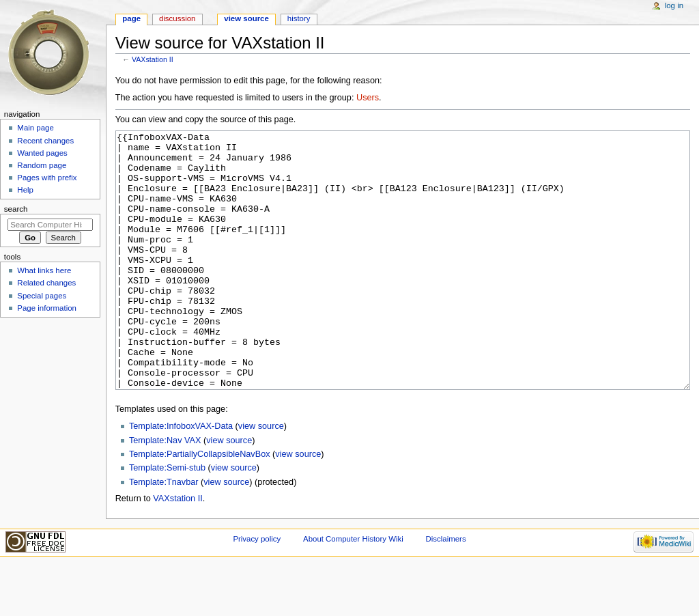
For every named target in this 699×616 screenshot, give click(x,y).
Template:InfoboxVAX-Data (181, 477)
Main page (35, 128)
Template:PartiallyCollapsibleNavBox (200, 505)
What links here (44, 270)
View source (246, 18)
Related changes (46, 283)
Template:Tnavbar (164, 533)
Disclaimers (446, 590)
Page (131, 18)
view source (261, 477)
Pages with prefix (47, 178)
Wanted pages (42, 153)
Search (16, 209)
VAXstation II (153, 59)
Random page (42, 165)
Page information (47, 308)
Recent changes (45, 141)
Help (25, 190)
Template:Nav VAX (165, 492)
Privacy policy (257, 590)
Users (368, 98)
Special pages (42, 296)
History (299, 18)
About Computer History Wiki (353, 590)
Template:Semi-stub (167, 519)
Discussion (177, 18)
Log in (674, 5)
